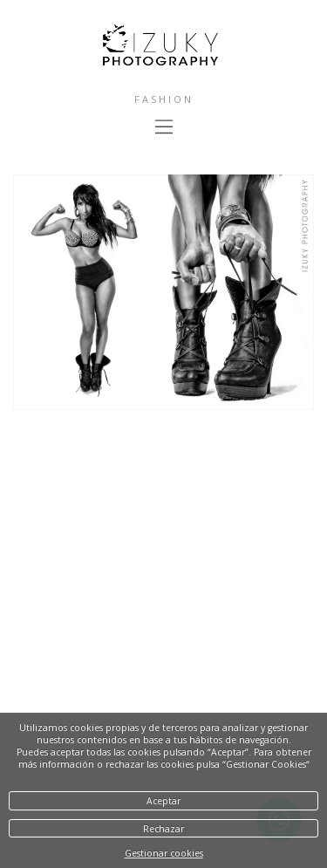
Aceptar (163, 801)
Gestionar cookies (164, 853)
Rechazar (163, 829)
